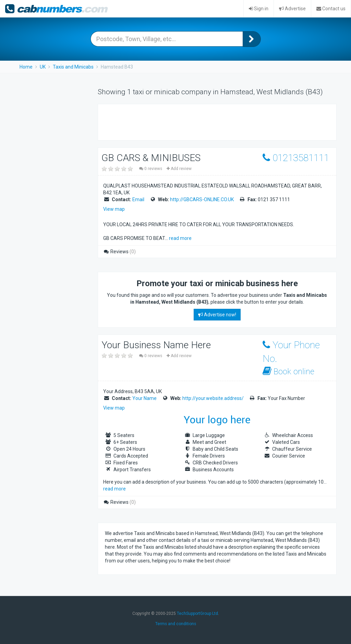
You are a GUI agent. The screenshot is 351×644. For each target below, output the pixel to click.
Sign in (259, 9)
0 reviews (151, 169)
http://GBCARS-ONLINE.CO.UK (202, 199)
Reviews (119, 252)
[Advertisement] (185, 121)
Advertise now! (217, 315)
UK (43, 67)
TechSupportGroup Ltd (197, 613)
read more (180, 238)
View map (114, 209)
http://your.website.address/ (213, 398)
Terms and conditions (176, 624)
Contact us (331, 9)
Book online (288, 371)
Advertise (292, 9)
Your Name (144, 398)
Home (26, 67)
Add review (179, 169)
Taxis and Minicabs (73, 67)
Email (138, 199)
